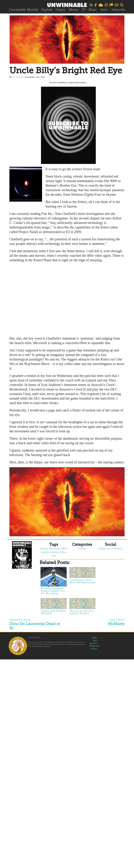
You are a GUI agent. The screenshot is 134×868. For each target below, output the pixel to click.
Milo (64, 548)
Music (93, 10)
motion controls (50, 552)
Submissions (94, 646)
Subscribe (118, 10)
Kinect (44, 548)
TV (83, 10)
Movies (74, 10)
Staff (95, 640)
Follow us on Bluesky (110, 548)
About (94, 638)
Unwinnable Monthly (24, 10)
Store (104, 10)
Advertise (93, 643)
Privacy (94, 649)
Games (60, 10)
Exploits (47, 10)
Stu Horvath (18, 77)
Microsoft (54, 548)
